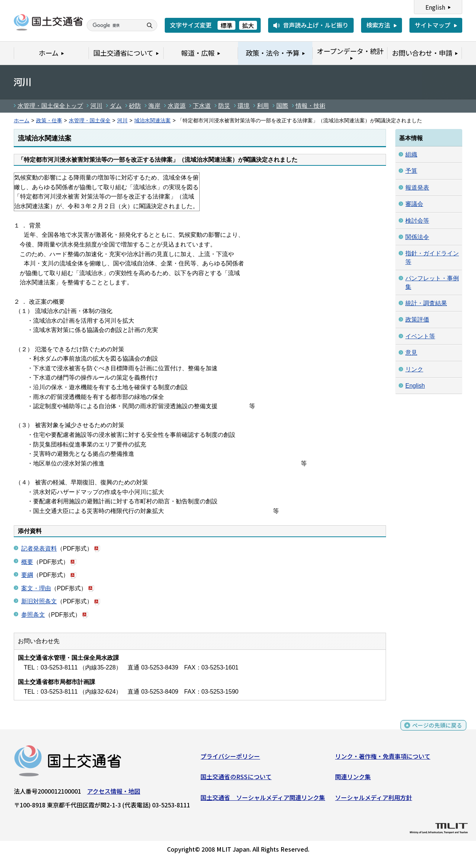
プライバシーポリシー (230, 758)
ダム (116, 106)
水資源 (177, 106)
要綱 (27, 575)
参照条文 (33, 615)
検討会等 (417, 221)
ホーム (22, 121)
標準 (226, 25)
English (435, 7)
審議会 (414, 204)
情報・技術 (311, 106)
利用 (263, 106)
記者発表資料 (39, 548)
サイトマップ (432, 25)
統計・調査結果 (426, 303)
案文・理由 (36, 588)
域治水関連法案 (152, 121)
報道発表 (417, 188)
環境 (244, 106)
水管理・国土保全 (90, 121)
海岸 (154, 106)
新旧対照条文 (39, 601)
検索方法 (378, 25)
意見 (411, 353)
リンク (414, 369)
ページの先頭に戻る (436, 731)
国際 (282, 106)
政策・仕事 (49, 121)
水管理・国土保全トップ (50, 106)
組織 (411, 154)
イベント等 (420, 336)
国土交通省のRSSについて (236, 778)
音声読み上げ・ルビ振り (316, 25)
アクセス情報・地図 (114, 793)
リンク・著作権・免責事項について (383, 758)
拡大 (248, 25)
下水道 (202, 106)
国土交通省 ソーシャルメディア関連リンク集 (263, 799)
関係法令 (417, 237)
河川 (96, 106)
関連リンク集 (353, 778)
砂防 (135, 106)
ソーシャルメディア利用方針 (374, 799)
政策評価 (417, 320)
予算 (411, 171)
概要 (27, 562)
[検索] (114, 25)
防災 (224, 106)
